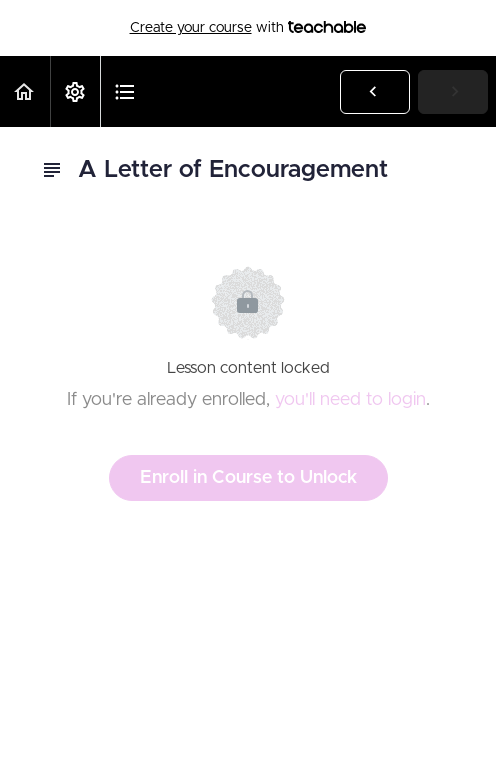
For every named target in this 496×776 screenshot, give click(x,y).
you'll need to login (350, 400)
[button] (25, 91)
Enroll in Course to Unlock (248, 478)
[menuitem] (75, 91)
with (248, 28)
